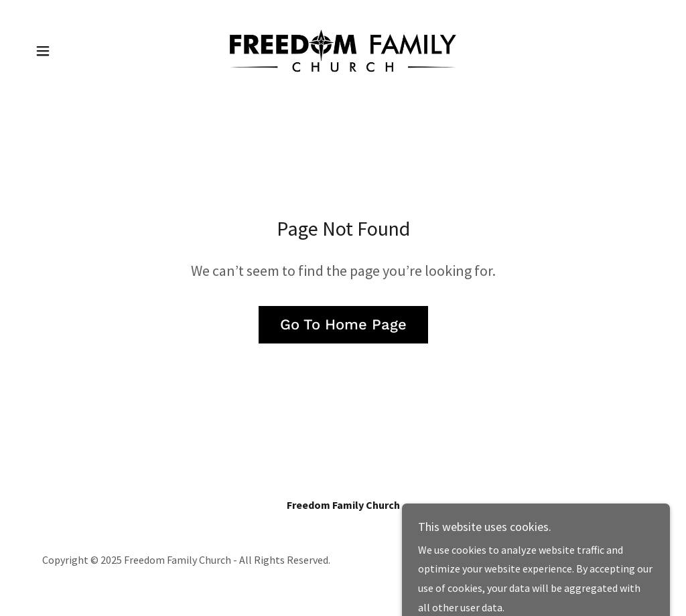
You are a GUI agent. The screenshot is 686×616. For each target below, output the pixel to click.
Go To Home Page (343, 324)
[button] (43, 51)
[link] (343, 50)
